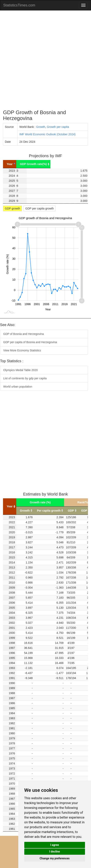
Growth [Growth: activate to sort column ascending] (25, 511)
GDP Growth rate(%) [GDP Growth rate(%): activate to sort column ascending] (57, 164)
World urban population (18, 387)
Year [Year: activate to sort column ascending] (10, 506)
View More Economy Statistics (22, 350)
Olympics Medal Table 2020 (20, 370)
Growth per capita (58, 127)
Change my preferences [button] (55, 858)
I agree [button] (55, 845)
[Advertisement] (45, 60)
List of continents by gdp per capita (25, 378)
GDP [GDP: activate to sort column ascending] (71, 511)
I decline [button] (55, 852)
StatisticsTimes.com (19, 5)
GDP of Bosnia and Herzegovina (24, 334)
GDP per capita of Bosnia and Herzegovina (30, 342)
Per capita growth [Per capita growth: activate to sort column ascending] (49, 511)
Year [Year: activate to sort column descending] (15, 164)
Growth (41, 127)
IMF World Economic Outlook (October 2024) (47, 134)
